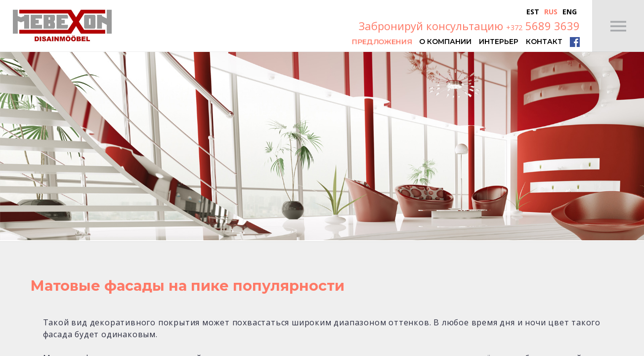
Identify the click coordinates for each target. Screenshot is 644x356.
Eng (570, 12)
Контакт (544, 41)
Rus (551, 12)
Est (533, 12)
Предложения (382, 41)
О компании (445, 41)
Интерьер (499, 41)
